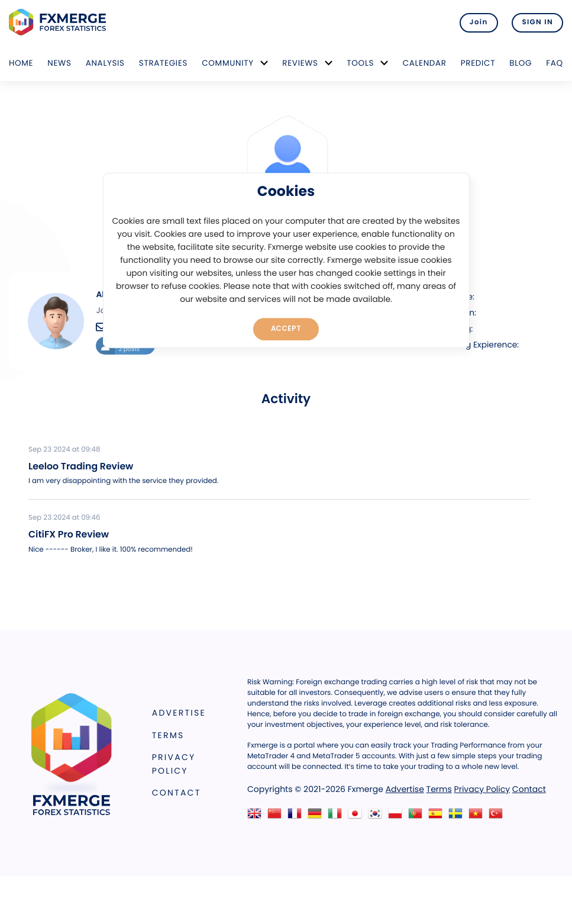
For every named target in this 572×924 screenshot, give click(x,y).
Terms (168, 735)
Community (228, 63)
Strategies (163, 63)
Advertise (179, 713)
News (59, 63)
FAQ (555, 63)
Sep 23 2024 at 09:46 (64, 518)
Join (479, 22)
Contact (177, 793)
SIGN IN (537, 22)
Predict (478, 63)
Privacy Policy (174, 764)
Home (21, 63)
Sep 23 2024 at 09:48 (64, 450)
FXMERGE (59, 22)
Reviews (300, 63)
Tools (360, 63)
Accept (286, 329)
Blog (521, 63)
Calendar (425, 63)
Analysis (105, 63)
